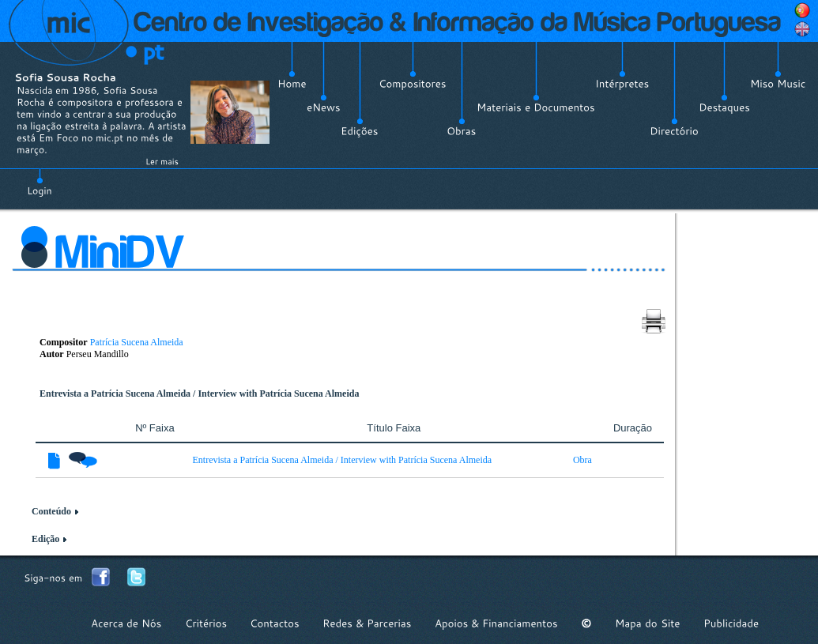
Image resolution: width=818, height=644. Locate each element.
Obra (582, 460)
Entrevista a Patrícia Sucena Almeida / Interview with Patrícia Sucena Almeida (343, 460)
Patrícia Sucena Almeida (137, 342)
